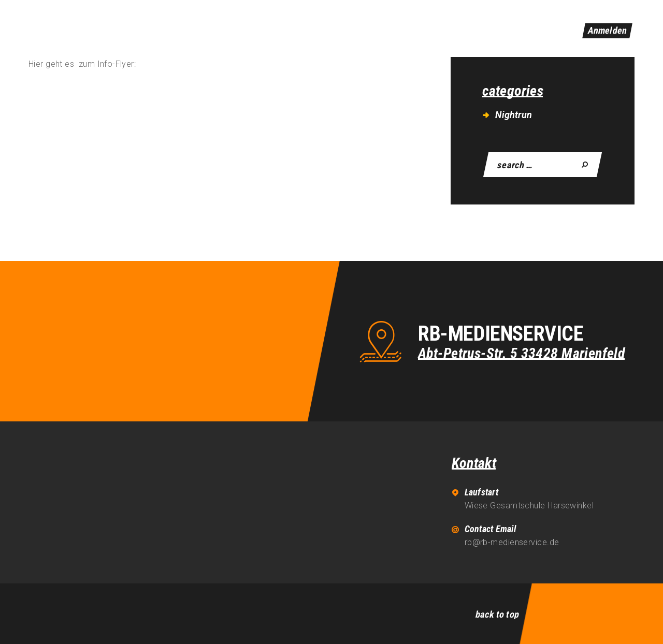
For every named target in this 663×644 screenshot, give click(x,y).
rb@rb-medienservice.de (512, 542)
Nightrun (514, 115)
